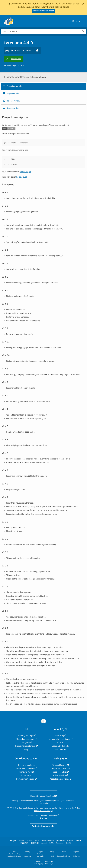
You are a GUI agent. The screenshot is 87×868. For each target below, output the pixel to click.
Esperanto (60, 843)
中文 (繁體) (35, 843)
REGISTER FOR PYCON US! (43, 11)
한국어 (68, 843)
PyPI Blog (60, 735)
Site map (44, 818)
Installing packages (25, 735)
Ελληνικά (70, 841)
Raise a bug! (21, 177)
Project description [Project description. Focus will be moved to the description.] (13, 86)
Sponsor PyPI (26, 775)
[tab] (43, 86)
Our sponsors (61, 749)
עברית (52, 843)
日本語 (37, 841)
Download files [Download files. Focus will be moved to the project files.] (11, 108)
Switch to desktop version (44, 826)
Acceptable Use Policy (60, 779)
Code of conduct (60, 772)
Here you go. (26, 172)
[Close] (83, 4)
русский (44, 843)
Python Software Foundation (46, 815)
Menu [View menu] (77, 21)
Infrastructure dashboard (60, 739)
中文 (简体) (24, 843)
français (29, 841)
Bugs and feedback (26, 765)
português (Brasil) (48, 841)
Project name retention (25, 746)
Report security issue (61, 768)
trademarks (65, 808)
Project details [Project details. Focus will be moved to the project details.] (11, 93)
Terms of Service (60, 765)
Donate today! (44, 803)
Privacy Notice (60, 775)
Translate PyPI (25, 772)
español (21, 841)
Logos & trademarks (61, 746)
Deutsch (78, 841)
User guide (25, 742)
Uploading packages (25, 739)
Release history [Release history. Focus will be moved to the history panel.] (11, 101)
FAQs (26, 749)
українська (61, 841)
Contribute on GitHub (25, 768)
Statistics (61, 742)
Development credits (25, 779)
